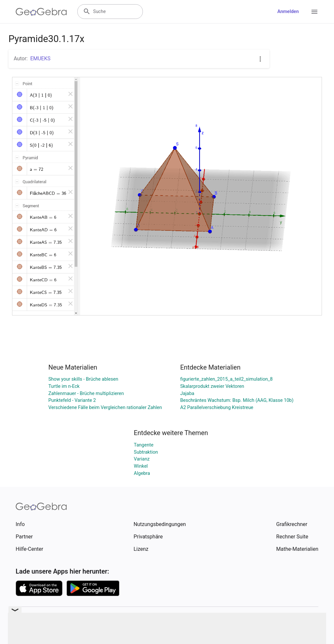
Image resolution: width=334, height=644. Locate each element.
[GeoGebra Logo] (41, 12)
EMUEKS (40, 59)
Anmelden (288, 12)
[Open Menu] (314, 12)
